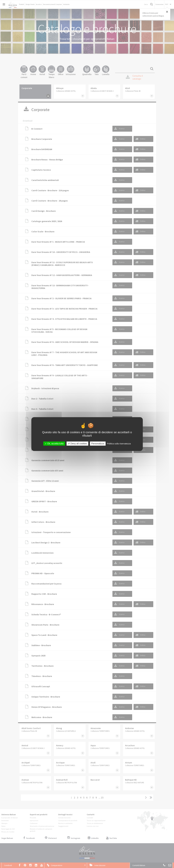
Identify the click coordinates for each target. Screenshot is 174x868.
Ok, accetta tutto (54, 443)
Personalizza (98, 443)
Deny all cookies (77, 443)
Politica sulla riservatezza (119, 443)
